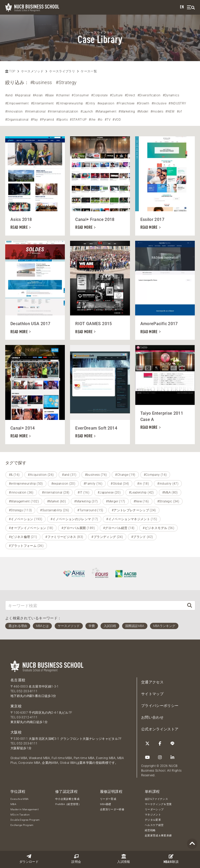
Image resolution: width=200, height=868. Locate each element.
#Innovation (14, 112)
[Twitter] (147, 743)
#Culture (116, 95)
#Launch (87, 112)
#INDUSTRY (177, 103)
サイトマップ (152, 694)
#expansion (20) (63, 484)
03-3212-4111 (27, 717)
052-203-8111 (27, 691)
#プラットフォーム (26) (26, 546)
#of (179, 112)
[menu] (191, 7)
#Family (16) (93, 484)
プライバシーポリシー (160, 706)
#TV (108, 120)
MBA (13, 804)
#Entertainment (42, 103)
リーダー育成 (108, 799)
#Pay (34, 120)
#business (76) (96, 475)
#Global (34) (120, 484)
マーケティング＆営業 (158, 804)
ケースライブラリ (62, 71)
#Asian (38, 95)
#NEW (170, 112)
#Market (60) (57, 501)
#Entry (90, 103)
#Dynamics (171, 95)
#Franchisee (125, 103)
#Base (49, 95)
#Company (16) (155, 475)
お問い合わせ (152, 717)
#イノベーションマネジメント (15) (132, 519)
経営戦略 (150, 830)
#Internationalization (63, 112)
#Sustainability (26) (55, 510)
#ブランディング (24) (107, 537)
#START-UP (78, 120)
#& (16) (14, 475)
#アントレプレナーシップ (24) (134, 510)
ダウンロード (29, 859)
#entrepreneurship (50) (26, 484)
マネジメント (153, 815)
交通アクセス (152, 682)
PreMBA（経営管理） (68, 804)
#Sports (62, 120)
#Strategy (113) (20, 510)
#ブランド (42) (142, 537)
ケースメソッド (32, 71)
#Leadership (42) (141, 492)
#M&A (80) (170, 492)
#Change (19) (125, 475)
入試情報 (124, 859)
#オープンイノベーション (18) (31, 528)
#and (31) (69, 475)
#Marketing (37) (86, 501)
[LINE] (172, 743)
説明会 (76, 859)
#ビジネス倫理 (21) (23, 537)
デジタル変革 (153, 820)
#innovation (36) (21, 492)
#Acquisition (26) (41, 475)
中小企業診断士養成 (67, 799)
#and (9, 95)
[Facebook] (160, 743)
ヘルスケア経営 (154, 825)
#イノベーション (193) (26, 519)
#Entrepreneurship (70, 103)
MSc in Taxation (20, 815)
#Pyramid (47, 120)
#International (35, 112)
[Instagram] (160, 757)
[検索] (190, 605)
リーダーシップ (154, 809)
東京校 (16, 706)
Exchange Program (22, 825)
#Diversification (149, 95)
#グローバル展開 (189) (78, 528)
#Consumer (80, 95)
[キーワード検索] (95, 605)
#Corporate (99, 95)
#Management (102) (24, 501)
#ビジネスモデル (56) (158, 528)
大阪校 (16, 732)
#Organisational (17, 120)
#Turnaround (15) (90, 510)
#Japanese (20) (109, 492)
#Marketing (127, 112)
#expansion (106, 103)
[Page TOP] (192, 844)
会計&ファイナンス (156, 799)
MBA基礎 (106, 804)
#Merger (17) (115, 501)
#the (92, 120)
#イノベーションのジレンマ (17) (74, 519)
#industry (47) (168, 484)
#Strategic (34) (168, 501)
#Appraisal (23, 95)
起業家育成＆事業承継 (158, 835)
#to (100, 120)
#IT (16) (83, 492)
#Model (143, 112)
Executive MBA (20, 799)
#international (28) (56, 492)
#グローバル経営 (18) (119, 528)
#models (157, 112)
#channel (63, 95)
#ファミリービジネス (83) (64, 537)
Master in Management (24, 809)
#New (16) (141, 501)
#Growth (143, 103)
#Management (106, 112)
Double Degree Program (25, 820)
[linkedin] (172, 757)
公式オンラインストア (160, 729)
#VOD (117, 120)
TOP (10, 71)
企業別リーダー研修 (112, 809)
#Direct (130, 95)
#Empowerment (17, 103)
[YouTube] (147, 757)
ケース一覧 (89, 71)
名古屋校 (18, 680)
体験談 (171, 859)
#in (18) (143, 484)
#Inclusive (159, 103)
